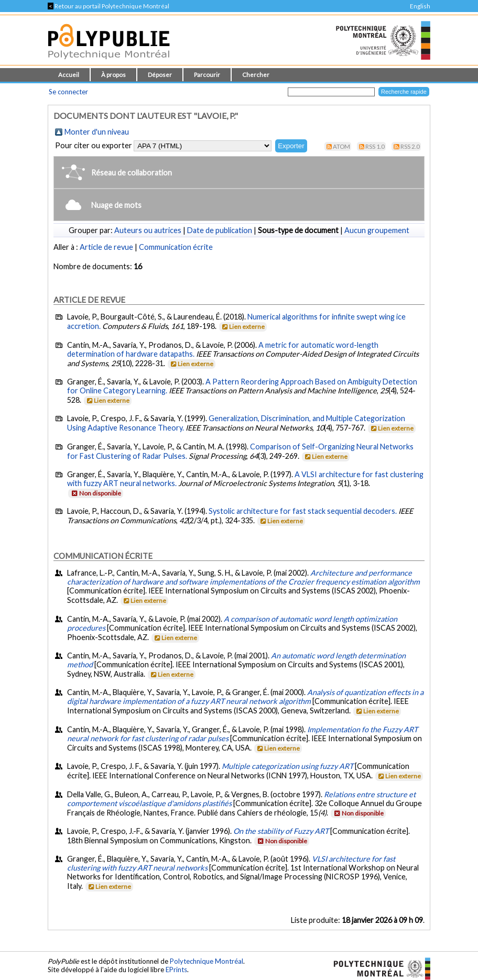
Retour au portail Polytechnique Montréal (108, 6)
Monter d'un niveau (97, 132)
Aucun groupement (377, 230)
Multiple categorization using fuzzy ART (287, 766)
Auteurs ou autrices (148, 230)
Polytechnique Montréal (207, 961)
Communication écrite (176, 247)
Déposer (160, 75)
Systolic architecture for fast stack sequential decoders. (303, 511)
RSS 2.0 (410, 146)
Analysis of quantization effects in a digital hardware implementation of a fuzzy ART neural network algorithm (245, 697)
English (420, 6)
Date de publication (220, 230)
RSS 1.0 (375, 146)
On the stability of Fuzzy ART (281, 831)
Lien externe (242, 327)
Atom (341, 146)
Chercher (256, 75)
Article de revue (106, 247)
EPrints (176, 970)
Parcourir (207, 75)
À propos (113, 75)
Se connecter (68, 92)
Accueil (69, 75)
